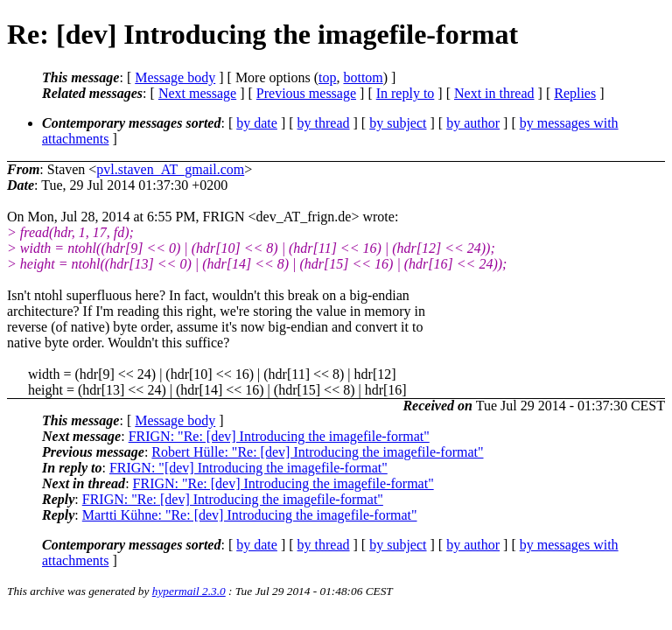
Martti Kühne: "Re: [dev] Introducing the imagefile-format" (250, 515)
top (327, 77)
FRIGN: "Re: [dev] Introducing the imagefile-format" (279, 436)
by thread (324, 123)
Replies (575, 93)
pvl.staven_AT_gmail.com (170, 169)
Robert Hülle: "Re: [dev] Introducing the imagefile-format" (317, 452)
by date (257, 123)
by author (473, 123)
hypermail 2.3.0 (189, 591)
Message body (175, 77)
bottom (363, 77)
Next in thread (494, 93)
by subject (398, 123)
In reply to (406, 93)
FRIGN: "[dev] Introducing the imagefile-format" (248, 468)
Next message (197, 93)
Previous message (306, 93)
